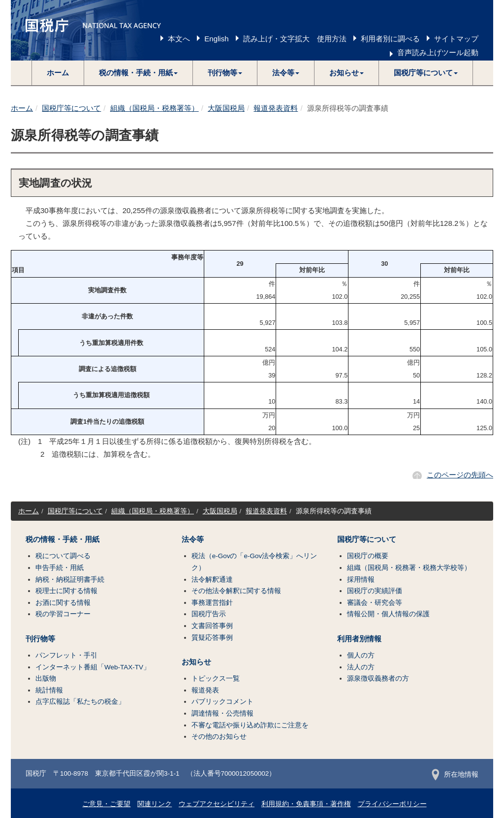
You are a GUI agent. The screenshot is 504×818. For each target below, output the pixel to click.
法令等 (193, 539)
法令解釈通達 (212, 580)
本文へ (179, 39)
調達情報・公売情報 (222, 713)
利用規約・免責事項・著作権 (306, 804)
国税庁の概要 (368, 556)
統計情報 (49, 690)
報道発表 (205, 690)
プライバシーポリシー (392, 804)
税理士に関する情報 (66, 591)
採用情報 (361, 580)
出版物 (46, 678)
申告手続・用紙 (60, 568)
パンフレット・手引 (66, 655)
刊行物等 (40, 639)
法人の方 (361, 667)
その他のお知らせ (219, 737)
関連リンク (155, 804)
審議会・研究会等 (375, 603)
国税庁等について (71, 108)
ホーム (58, 73)
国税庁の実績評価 (375, 591)
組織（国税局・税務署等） (155, 108)
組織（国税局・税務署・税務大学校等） (409, 568)
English (216, 39)
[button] (139, 73)
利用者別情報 (359, 639)
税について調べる (63, 556)
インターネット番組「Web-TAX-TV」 (93, 667)
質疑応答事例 (212, 638)
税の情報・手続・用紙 (63, 539)
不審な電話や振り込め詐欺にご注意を (250, 725)
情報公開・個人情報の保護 (388, 614)
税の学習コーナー (63, 614)
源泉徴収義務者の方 (378, 678)
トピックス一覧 (216, 678)
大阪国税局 (226, 108)
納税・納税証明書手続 (70, 580)
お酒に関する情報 (63, 603)
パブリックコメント (222, 702)
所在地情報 (455, 774)
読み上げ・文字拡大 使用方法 (295, 39)
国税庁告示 (209, 614)
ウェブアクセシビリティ (217, 804)
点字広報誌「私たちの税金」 (80, 702)
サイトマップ (456, 39)
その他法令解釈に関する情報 (236, 591)
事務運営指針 (212, 603)
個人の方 (361, 655)
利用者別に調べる (390, 39)
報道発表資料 (276, 108)
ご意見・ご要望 (106, 804)
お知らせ (196, 662)
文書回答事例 (212, 626)
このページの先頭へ (460, 475)
